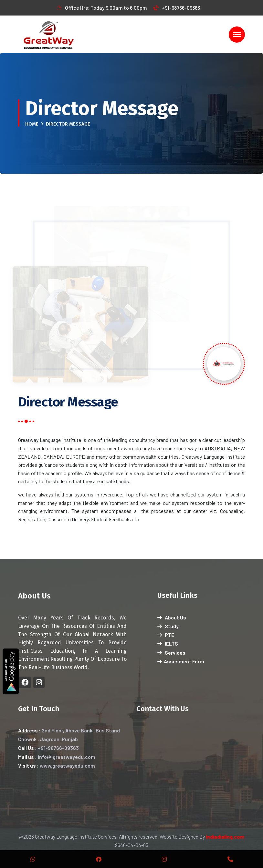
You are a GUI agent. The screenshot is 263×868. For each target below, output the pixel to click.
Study (168, 626)
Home (32, 124)
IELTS (168, 643)
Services (171, 653)
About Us (172, 617)
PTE (166, 635)
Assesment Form (181, 661)
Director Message (68, 124)
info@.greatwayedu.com (67, 757)
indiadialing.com (225, 837)
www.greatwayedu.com (67, 766)
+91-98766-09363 (177, 8)
